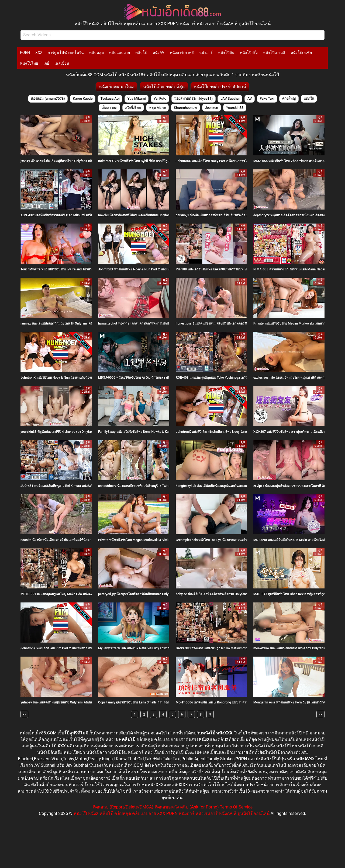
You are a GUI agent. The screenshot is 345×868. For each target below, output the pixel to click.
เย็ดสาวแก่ (109, 108)
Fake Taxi (267, 98)
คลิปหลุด (96, 53)
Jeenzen (211, 108)
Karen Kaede (83, 98)
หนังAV (158, 53)
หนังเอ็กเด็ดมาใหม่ (116, 87)
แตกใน (309, 98)
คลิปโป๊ (141, 53)
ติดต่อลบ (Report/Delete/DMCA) (123, 807)
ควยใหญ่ (289, 98)
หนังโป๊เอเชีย (301, 53)
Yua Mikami (137, 98)
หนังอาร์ (206, 53)
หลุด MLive (158, 108)
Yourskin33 (235, 108)
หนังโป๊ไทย (29, 63)
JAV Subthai (230, 98)
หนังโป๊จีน (226, 53)
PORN (25, 53)
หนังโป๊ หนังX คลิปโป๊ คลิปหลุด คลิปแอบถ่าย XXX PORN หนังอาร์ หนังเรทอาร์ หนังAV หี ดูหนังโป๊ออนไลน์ (172, 813)
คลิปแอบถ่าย (120, 53)
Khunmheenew (185, 108)
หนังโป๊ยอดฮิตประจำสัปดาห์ (220, 87)
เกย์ (46, 63)
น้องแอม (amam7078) (48, 98)
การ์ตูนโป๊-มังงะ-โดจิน (66, 53)
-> (320, 714)
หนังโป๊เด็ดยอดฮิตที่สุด (164, 87)
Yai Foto (160, 98)
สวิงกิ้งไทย (133, 108)
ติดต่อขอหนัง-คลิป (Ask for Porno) (187, 807)
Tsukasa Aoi (110, 98)
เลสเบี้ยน (62, 63)
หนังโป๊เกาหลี (274, 53)
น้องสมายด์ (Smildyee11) (193, 98)
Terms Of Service (236, 807)
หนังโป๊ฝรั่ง (249, 53)
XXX (39, 53)
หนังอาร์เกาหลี (182, 53)
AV (250, 98)
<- (24, 714)
